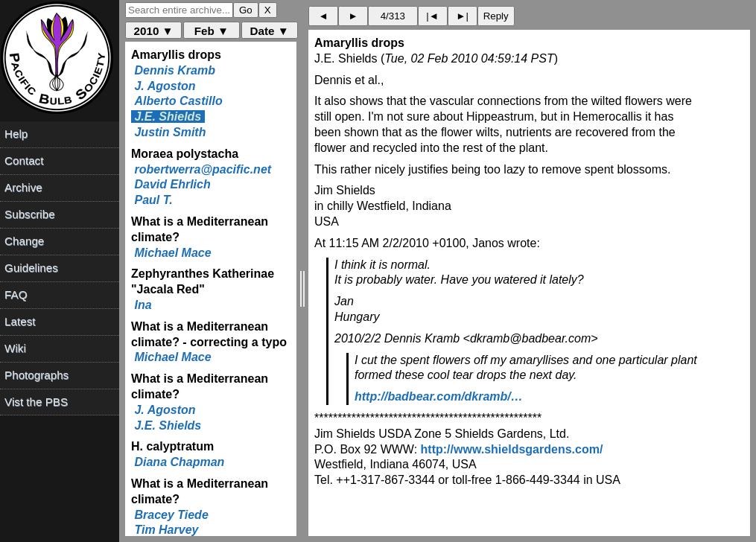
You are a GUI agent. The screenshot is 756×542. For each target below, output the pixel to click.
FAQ (16, 294)
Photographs (36, 375)
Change (24, 241)
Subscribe (30, 214)
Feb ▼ (212, 31)
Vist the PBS (36, 402)
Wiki (15, 348)
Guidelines (31, 268)
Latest (20, 321)
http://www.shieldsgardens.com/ (512, 449)
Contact (24, 160)
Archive (23, 187)
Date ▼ (270, 31)
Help (16, 134)
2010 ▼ (154, 31)
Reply (496, 16)
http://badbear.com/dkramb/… (439, 396)
